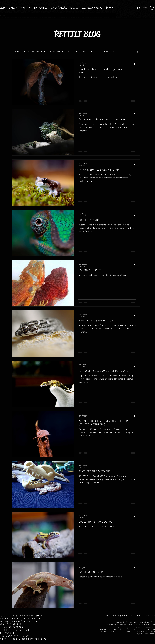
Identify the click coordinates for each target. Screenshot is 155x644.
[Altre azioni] (135, 64)
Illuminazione (108, 52)
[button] (109, 8)
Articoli (16, 52)
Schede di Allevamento (34, 52)
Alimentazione (56, 52)
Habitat (94, 52)
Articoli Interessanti (77, 52)
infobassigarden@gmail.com (18, 630)
